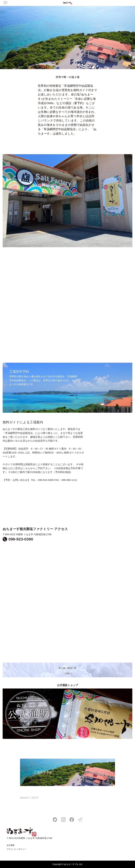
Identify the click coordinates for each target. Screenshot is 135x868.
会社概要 (11, 845)
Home (23, 798)
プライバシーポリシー (16, 849)
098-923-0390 (21, 539)
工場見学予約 (43, 772)
